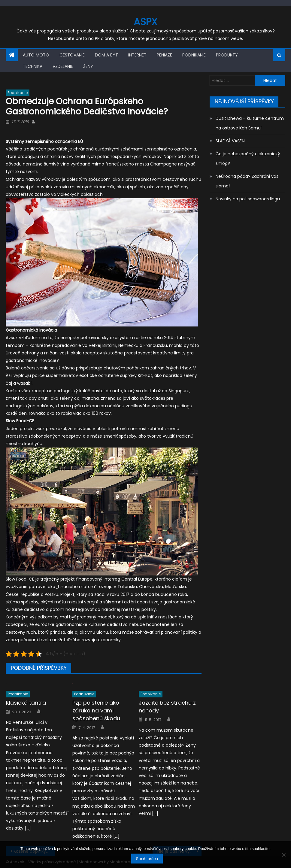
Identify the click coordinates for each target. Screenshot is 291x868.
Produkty (227, 55)
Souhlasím (147, 859)
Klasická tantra (26, 703)
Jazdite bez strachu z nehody (167, 707)
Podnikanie (194, 55)
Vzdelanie (63, 66)
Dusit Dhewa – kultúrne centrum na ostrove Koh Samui (250, 123)
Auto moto (36, 55)
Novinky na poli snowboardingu (248, 199)
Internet (137, 55)
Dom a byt (106, 55)
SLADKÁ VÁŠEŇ (230, 141)
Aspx (145, 22)
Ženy (88, 66)
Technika (33, 66)
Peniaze (164, 55)
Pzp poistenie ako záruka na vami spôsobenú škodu (96, 710)
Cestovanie (72, 55)
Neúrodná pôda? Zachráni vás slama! (247, 181)
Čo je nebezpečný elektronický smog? (248, 159)
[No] (283, 855)
